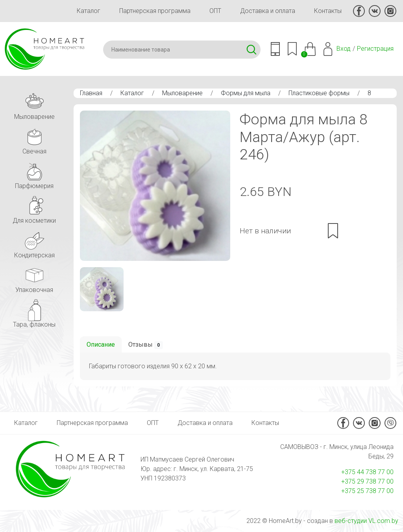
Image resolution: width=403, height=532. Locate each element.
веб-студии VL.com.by (366, 521)
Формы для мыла (246, 93)
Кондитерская (34, 243)
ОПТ (215, 11)
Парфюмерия (34, 174)
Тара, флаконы (34, 312)
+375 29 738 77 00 (367, 481)
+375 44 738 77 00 (367, 472)
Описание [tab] (101, 345)
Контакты (328, 11)
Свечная (34, 139)
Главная (91, 93)
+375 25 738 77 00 (367, 491)
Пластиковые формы (319, 93)
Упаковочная (34, 278)
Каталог (89, 11)
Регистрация (375, 49)
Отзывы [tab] (146, 345)
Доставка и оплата (268, 11)
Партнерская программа (155, 11)
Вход (344, 49)
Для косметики (34, 208)
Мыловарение (182, 93)
